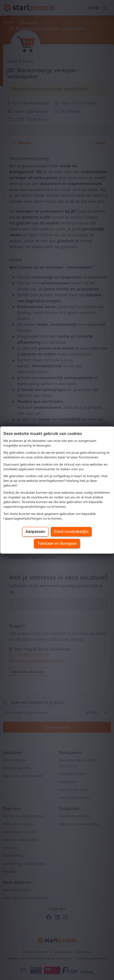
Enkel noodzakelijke (71, 532)
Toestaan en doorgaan (57, 543)
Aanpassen (35, 532)
